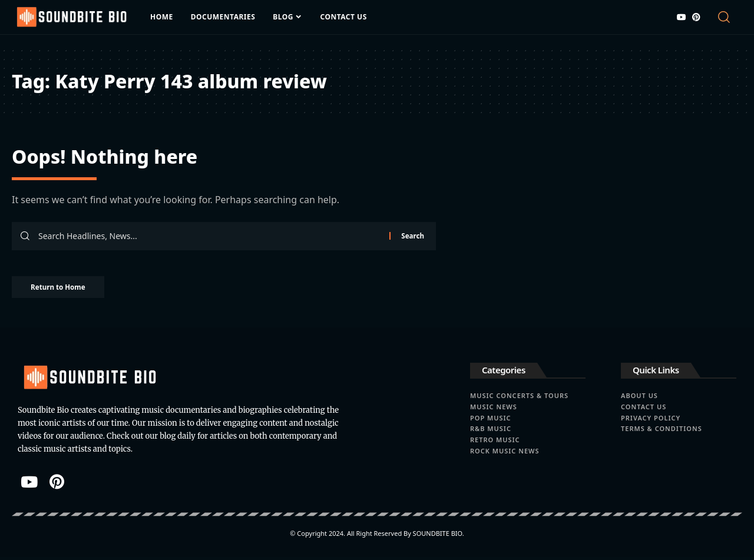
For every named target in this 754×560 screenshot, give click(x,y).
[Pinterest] (696, 17)
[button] (726, 17)
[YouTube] (682, 17)
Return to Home (64, 289)
